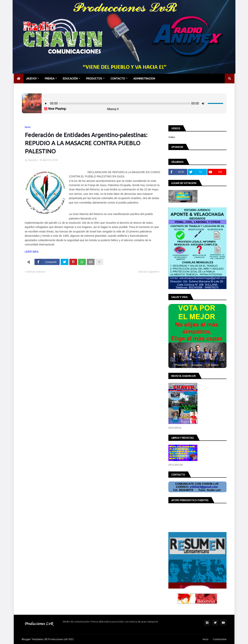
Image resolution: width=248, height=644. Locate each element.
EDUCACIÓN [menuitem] (70, 79)
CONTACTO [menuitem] (118, 79)
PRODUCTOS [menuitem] (94, 79)
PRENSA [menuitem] (50, 79)
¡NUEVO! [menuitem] (31, 79)
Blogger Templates (33, 639)
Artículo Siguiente (148, 272)
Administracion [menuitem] (144, 79)
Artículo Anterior (36, 272)
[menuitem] (19, 79)
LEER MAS (32, 252)
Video (172, 137)
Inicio (28, 127)
